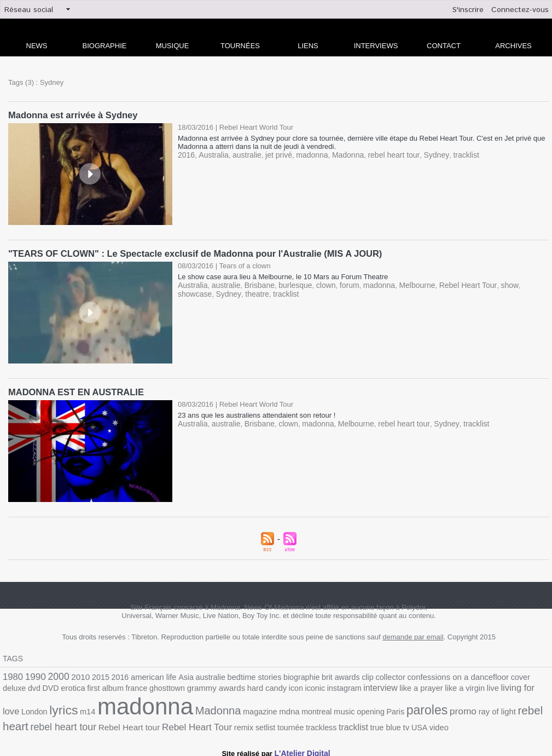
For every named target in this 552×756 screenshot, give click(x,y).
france (73, 688)
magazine (154, 710)
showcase (516, 284)
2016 (186, 154)
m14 (526, 688)
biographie (282, 675)
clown (316, 284)
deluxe (507, 675)
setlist (136, 723)
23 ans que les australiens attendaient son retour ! (257, 414)
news (37, 46)
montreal (207, 710)
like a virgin (380, 688)
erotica (14, 688)
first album (44, 688)
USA (280, 723)
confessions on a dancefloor (427, 675)
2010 (75, 675)
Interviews (376, 46)
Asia (174, 675)
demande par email (413, 635)
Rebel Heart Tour (449, 284)
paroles (310, 709)
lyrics (503, 686)
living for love (438, 687)
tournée (159, 723)
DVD (541, 675)
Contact (444, 46)
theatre (216, 292)
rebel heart (420, 709)
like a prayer (339, 688)
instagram (267, 688)
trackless (188, 723)
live (405, 688)
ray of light (376, 710)
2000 (55, 674)
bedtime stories (238, 675)
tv (267, 723)
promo (344, 709)
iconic (240, 688)
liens (308, 46)
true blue (248, 723)
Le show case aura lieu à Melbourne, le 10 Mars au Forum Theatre (283, 276)
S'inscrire (468, 10)
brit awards (318, 675)
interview (301, 688)
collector (364, 675)
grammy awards (147, 688)
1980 (12, 675)
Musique (173, 46)
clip (343, 675)
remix (116, 723)
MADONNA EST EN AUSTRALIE (74, 391)
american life (144, 675)
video (298, 723)
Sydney (419, 154)
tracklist (447, 154)
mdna (181, 710)
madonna (303, 154)
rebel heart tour (379, 154)
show (489, 284)
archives (513, 46)
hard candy (194, 688)
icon (222, 688)
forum (339, 284)
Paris (281, 710)
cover (486, 675)
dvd (525, 675)
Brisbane (254, 284)
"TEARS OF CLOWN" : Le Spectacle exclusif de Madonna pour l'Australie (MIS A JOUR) (190, 253)
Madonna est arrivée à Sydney (71, 115)
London (477, 688)
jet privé (272, 154)
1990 (33, 675)
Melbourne (402, 284)
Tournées (240, 46)
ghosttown (102, 688)
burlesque (288, 284)
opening (257, 710)
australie (242, 154)
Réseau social (29, 10)
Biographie (105, 46)
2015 (94, 675)
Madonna (337, 154)
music (233, 710)
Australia (211, 154)
